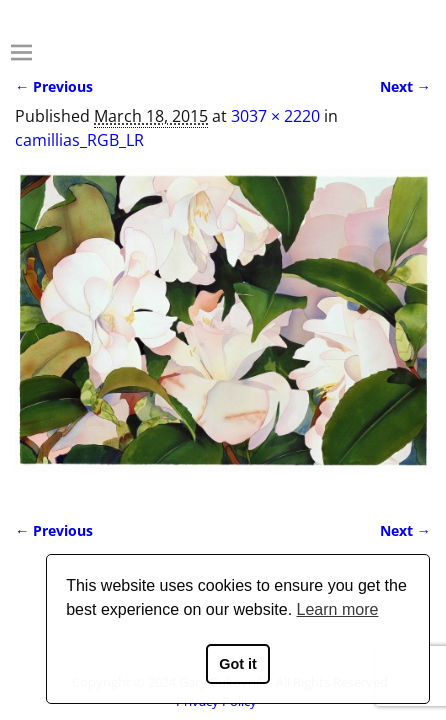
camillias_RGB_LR (79, 140)
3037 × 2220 (275, 116)
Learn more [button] (338, 609)
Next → (405, 86)
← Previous (54, 86)
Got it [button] (238, 664)
